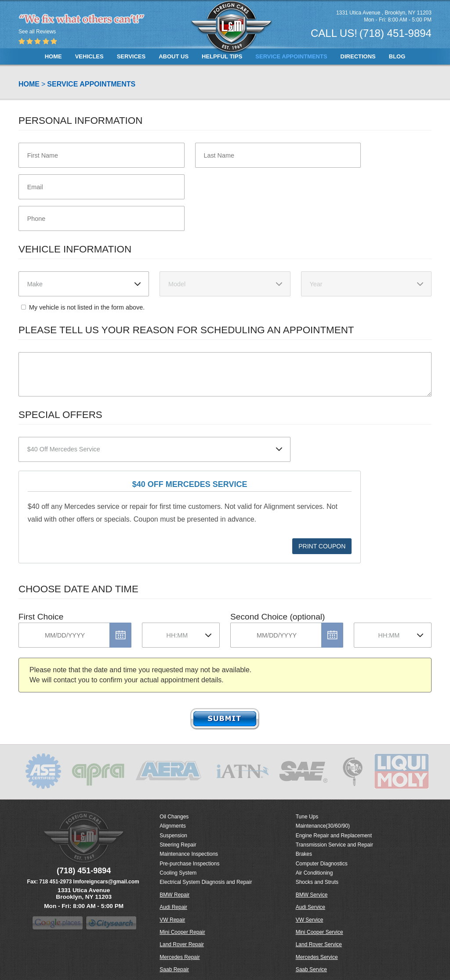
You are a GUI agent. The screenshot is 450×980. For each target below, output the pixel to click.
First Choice (41, 617)
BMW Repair (174, 895)
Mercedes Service (317, 957)
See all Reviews (37, 32)
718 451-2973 (55, 882)
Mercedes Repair (180, 957)
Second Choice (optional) (278, 617)
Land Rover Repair (182, 944)
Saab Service (311, 969)
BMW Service (312, 895)
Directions (358, 56)
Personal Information (80, 121)
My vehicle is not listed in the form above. (87, 307)
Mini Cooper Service (319, 932)
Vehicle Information (75, 249)
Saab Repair (174, 969)
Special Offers (60, 415)
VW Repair (172, 920)
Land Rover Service (319, 944)
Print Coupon (322, 546)
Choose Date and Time (78, 589)
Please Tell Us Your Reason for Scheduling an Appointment (186, 330)
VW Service (310, 920)
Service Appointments (291, 56)
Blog (397, 56)
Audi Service (310, 907)
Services (131, 56)
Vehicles (89, 56)
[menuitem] (53, 56)
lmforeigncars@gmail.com (106, 882)
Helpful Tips (222, 56)
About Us (174, 56)
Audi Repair (173, 907)
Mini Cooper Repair (182, 932)
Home (53, 56)
